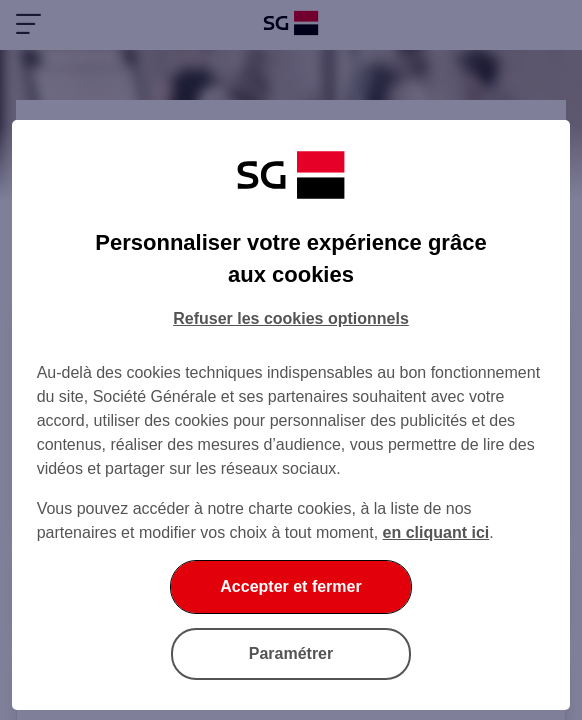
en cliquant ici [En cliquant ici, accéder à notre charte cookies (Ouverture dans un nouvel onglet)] (436, 532)
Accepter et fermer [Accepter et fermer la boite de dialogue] (290, 586)
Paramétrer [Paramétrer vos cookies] (291, 653)
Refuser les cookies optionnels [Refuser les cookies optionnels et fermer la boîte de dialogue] (291, 318)
